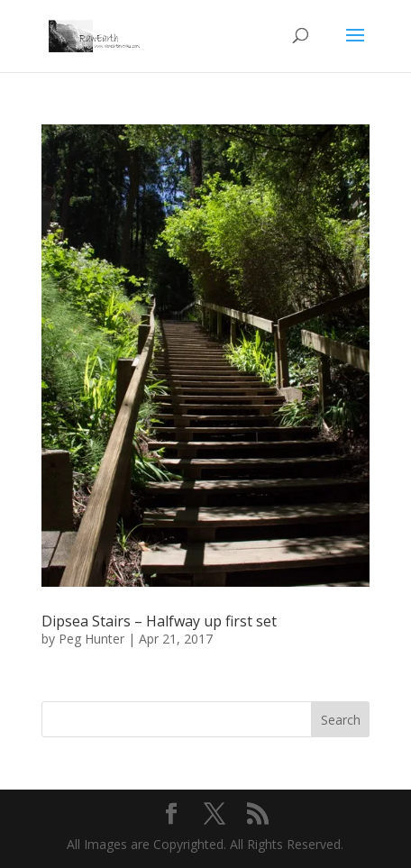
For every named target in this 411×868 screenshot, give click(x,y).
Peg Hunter (91, 639)
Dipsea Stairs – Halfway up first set (159, 621)
